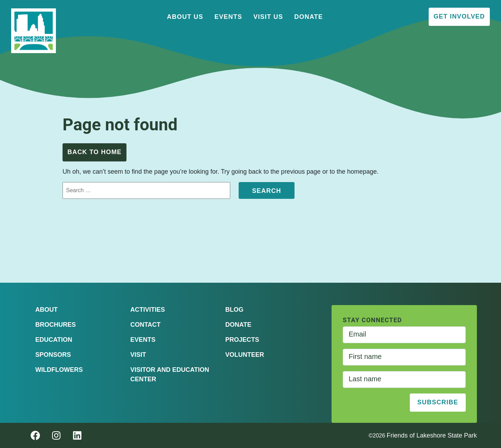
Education (54, 340)
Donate (308, 17)
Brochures (56, 325)
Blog (234, 310)
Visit (138, 355)
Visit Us (268, 17)
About (46, 310)
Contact (146, 325)
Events (228, 17)
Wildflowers (59, 370)
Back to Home (95, 152)
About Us (185, 17)
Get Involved (459, 16)
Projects (242, 340)
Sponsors (53, 355)
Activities (148, 310)
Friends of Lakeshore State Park (432, 435)
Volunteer (245, 355)
